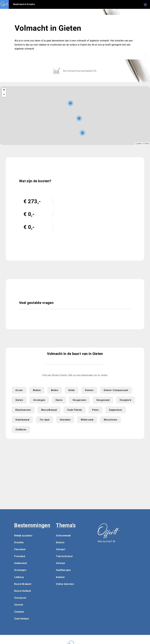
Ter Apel (44, 420)
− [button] (4, 95)
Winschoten (110, 420)
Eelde (72, 390)
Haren (59, 400)
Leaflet (139, 144)
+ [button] (4, 90)
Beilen (55, 390)
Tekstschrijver (64, 556)
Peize (96, 410)
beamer (60, 577)
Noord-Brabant (23, 584)
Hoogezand (103, 400)
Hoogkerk (125, 400)
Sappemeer (116, 410)
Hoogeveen (79, 400)
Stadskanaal (22, 420)
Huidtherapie (63, 570)
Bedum (37, 390)
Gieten (19, 400)
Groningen (39, 400)
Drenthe (19, 542)
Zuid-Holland (21, 619)
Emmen (89, 390)
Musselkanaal (49, 410)
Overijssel (20, 598)
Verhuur (61, 563)
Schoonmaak (63, 536)
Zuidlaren (21, 430)
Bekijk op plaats (23, 536)
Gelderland (20, 563)
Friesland (20, 556)
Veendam (65, 420)
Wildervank (87, 420)
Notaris (60, 542)
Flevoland (20, 549)
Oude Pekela (74, 410)
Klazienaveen (23, 410)
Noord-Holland (22, 591)
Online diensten (65, 584)
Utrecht (19, 605)
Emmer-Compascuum (116, 390)
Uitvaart (61, 549)
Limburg (19, 577)
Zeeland (19, 612)
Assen (19, 390)
